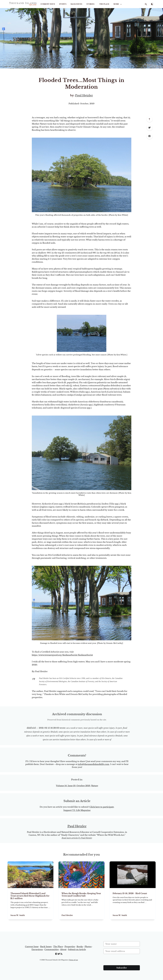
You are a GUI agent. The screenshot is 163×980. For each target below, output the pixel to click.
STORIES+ (91, 4)
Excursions (37, 949)
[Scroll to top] (150, 119)
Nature (95, 786)
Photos (88, 947)
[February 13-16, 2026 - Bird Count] (133, 904)
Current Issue (48, 4)
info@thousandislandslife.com (94, 764)
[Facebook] (150, 136)
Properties (70, 947)
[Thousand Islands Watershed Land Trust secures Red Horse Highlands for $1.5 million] (30, 904)
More (118, 4)
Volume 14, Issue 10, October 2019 (73, 786)
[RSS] (61, 954)
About (63, 949)
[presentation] (122, 960)
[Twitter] (150, 128)
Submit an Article (77, 949)
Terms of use (73, 960)
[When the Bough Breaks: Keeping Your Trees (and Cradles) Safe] (81, 904)
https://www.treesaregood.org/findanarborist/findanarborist (62, 655)
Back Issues (76, 4)
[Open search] (146, 4)
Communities (52, 949)
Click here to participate (102, 807)
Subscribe (122, 968)
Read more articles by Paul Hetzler (77, 838)
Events (63, 4)
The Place (104, 4)
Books (80, 947)
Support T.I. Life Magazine (77, 810)
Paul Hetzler (84, 95)
